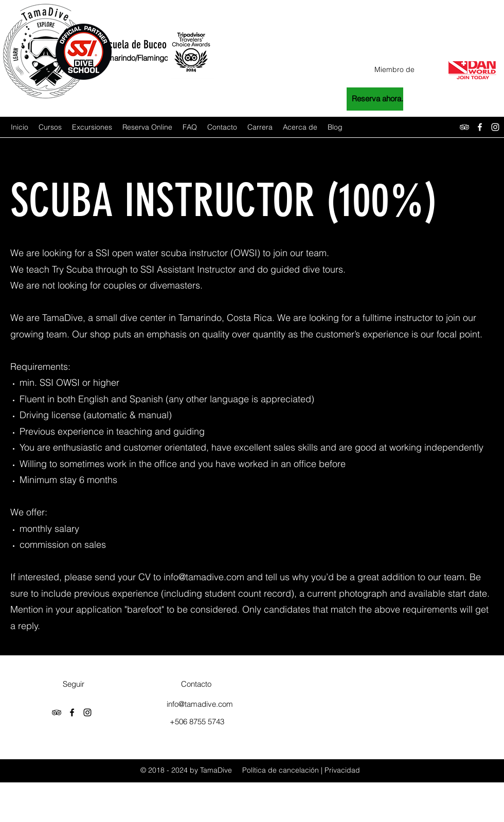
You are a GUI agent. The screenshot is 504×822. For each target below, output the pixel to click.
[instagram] (495, 127)
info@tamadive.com (204, 577)
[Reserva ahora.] (375, 99)
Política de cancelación (281, 770)
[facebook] (480, 127)
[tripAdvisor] (464, 127)
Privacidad (342, 770)
